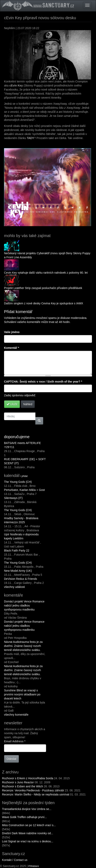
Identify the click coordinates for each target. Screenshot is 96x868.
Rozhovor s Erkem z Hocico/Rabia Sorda (28, 778)
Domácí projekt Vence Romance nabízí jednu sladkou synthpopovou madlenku (24, 605)
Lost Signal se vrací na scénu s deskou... (28, 841)
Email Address (15, 741)
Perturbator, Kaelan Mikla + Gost (24, 490)
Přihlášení (34, 866)
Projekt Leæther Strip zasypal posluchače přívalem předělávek (43, 288)
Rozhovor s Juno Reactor (18, 782)
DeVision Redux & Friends (21, 579)
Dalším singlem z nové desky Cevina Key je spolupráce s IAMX (44, 303)
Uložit (12, 404)
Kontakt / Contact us (15, 860)
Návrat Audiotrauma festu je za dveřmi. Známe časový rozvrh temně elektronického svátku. (23, 646)
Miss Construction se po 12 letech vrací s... (29, 825)
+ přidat (24, 476)
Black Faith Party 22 (17, 551)
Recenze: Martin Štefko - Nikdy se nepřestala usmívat (36, 794)
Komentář (12, 348)
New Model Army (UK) (18, 571)
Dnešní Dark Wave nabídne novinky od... (28, 833)
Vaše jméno (12, 332)
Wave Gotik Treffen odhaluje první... (24, 817)
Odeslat (11, 759)
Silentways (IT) (13, 498)
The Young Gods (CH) (18, 482)
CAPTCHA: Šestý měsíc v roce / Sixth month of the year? (43, 382)
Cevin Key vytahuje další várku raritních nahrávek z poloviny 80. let (46, 273)
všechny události (14, 587)
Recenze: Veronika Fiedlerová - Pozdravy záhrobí (33, 790)
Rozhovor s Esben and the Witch (23, 786)
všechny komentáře (16, 715)
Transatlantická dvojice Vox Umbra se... (27, 809)
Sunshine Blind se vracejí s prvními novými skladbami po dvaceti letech (22, 694)
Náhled (28, 404)
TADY (30, 138)
